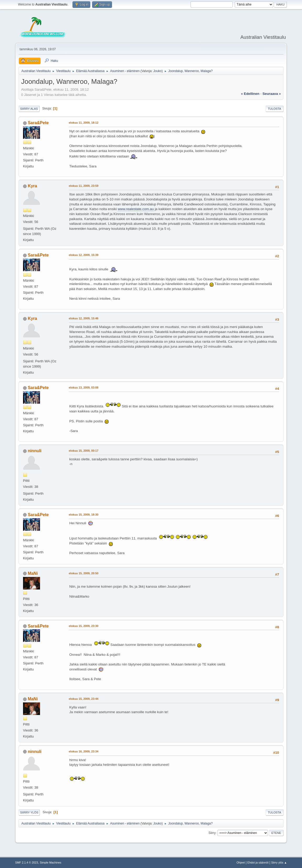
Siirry (212, 833)
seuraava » (272, 94)
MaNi (33, 573)
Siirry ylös (29, 812)
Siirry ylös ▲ (279, 862)
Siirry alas (29, 109)
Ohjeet (241, 862)
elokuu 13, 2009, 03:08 (84, 387)
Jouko (158, 71)
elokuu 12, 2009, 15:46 (84, 318)
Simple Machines (51, 862)
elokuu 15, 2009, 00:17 (84, 451)
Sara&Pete (38, 123)
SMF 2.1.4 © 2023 (27, 862)
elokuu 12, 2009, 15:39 (84, 255)
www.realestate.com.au (136, 209)
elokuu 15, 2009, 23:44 (84, 699)
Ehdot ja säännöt (258, 862)
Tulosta (275, 109)
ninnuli (35, 451)
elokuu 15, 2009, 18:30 (84, 515)
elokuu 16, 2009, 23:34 (84, 751)
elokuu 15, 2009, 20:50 (84, 573)
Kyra (32, 186)
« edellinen (250, 94)
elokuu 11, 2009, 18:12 (84, 123)
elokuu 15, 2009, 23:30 (84, 626)
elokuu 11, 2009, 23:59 (84, 186)
